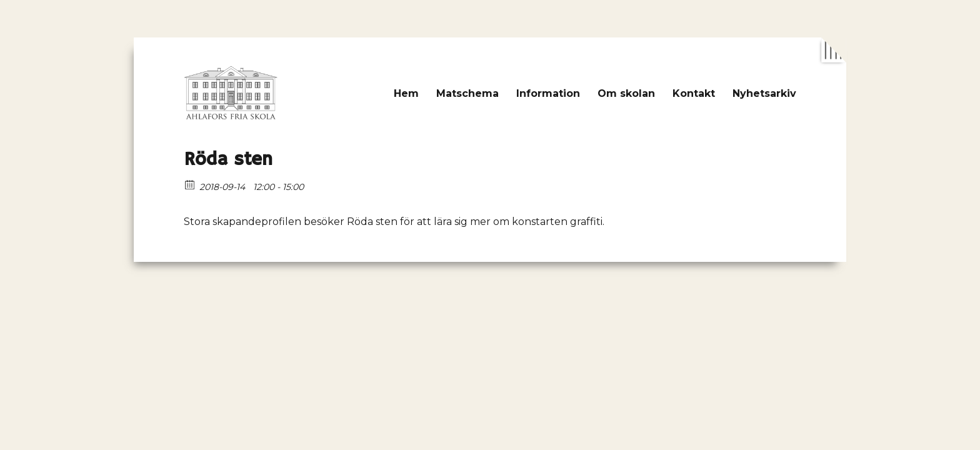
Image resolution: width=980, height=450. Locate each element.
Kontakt (694, 93)
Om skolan (626, 93)
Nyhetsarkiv (764, 93)
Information (548, 93)
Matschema (467, 93)
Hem (406, 93)
